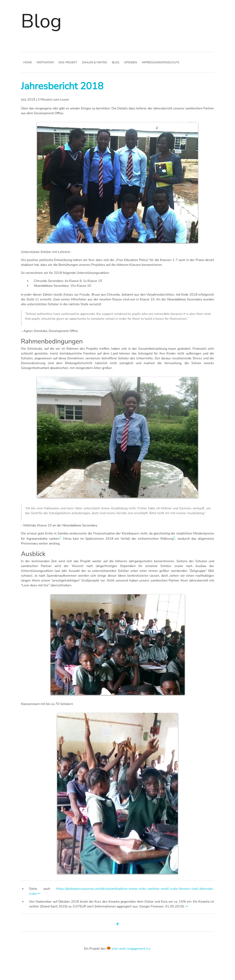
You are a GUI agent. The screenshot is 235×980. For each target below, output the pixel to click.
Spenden (131, 62)
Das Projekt (68, 62)
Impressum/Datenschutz (161, 62)
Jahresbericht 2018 (62, 86)
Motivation (45, 62)
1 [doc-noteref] (60, 538)
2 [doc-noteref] (174, 538)
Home (28, 62)
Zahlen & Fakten (94, 62)
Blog (116, 62)
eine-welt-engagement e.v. (131, 949)
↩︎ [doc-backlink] (39, 894)
